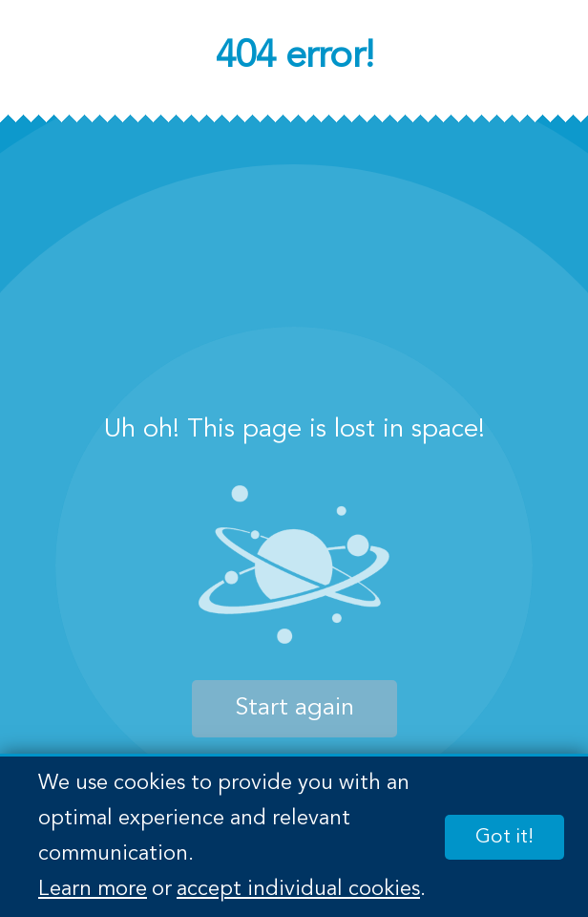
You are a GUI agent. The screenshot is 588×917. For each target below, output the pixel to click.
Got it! (504, 837)
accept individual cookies (298, 889)
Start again (294, 708)
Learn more (93, 889)
